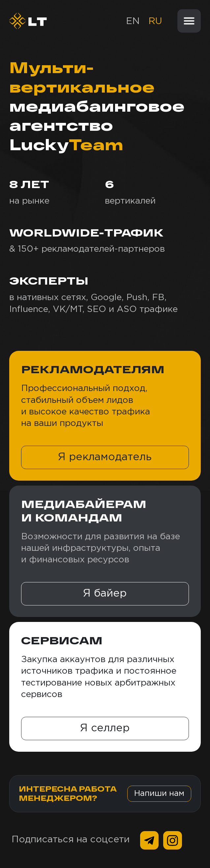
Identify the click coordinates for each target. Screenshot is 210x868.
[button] (105, 457)
